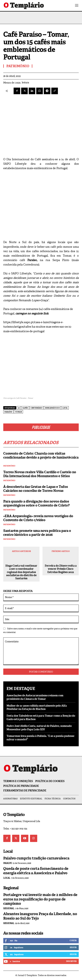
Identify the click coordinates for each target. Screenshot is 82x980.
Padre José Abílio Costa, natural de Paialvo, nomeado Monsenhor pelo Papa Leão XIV (39, 728)
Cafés (25, 408)
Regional (9, 908)
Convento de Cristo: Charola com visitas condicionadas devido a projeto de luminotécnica (41, 457)
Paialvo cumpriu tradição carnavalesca (36, 858)
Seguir (73, 947)
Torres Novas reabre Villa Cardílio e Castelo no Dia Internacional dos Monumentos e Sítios (40, 474)
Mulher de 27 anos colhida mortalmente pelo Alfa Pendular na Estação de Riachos (37, 707)
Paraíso (8, 412)
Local (7, 878)
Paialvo (8, 863)
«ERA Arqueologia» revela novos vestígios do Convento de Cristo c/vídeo (38, 518)
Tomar (19, 412)
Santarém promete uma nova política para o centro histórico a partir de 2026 (37, 533)
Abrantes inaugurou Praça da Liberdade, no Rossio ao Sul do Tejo (40, 916)
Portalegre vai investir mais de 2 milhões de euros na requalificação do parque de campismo (40, 899)
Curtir (73, 940)
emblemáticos (52, 408)
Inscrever (71, 961)
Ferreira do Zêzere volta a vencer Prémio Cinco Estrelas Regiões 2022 (61, 569)
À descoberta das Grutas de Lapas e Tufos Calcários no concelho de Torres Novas (36, 489)
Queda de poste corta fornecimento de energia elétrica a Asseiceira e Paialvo (36, 871)
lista (65, 408)
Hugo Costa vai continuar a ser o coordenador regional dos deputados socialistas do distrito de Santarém (21, 572)
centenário (36, 408)
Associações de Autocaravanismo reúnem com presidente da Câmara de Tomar (35, 697)
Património (9, 466)
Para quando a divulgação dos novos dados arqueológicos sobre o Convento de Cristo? (36, 503)
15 (19, 408)
